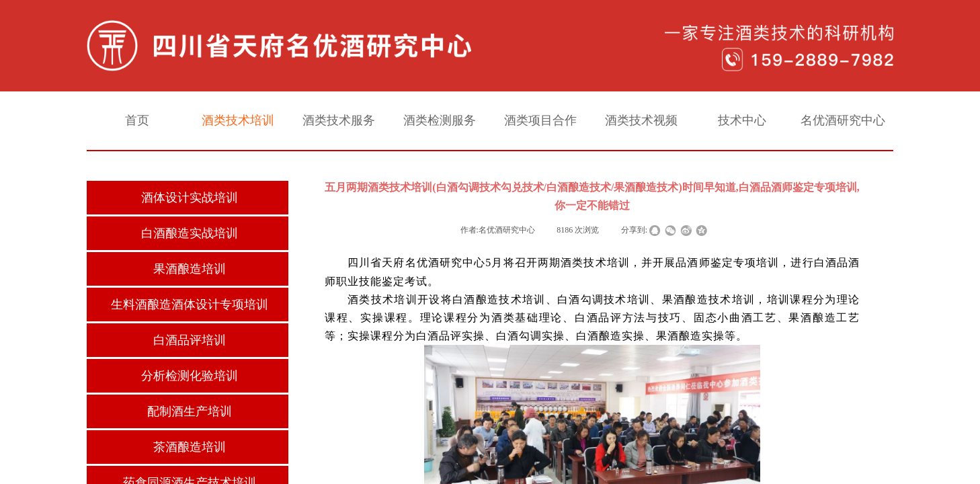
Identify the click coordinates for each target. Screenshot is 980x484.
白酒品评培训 (190, 340)
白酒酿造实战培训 (190, 233)
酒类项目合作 (540, 120)
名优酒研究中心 (843, 120)
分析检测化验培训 (190, 376)
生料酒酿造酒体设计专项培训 (190, 305)
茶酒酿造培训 (190, 447)
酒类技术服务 (339, 120)
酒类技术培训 (238, 120)
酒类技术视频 (641, 120)
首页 (137, 120)
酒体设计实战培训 (190, 198)
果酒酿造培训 (190, 269)
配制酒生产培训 (190, 411)
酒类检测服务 (440, 120)
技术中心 (742, 120)
